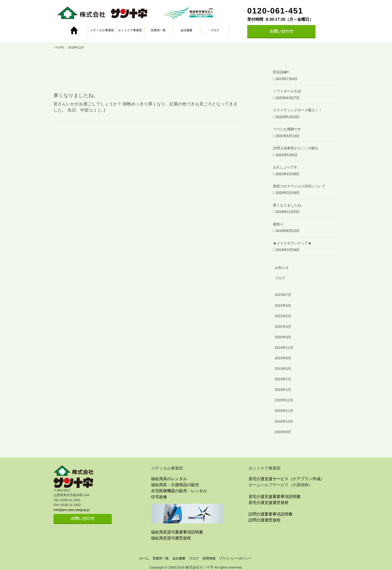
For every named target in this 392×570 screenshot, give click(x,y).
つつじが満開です (287, 129)
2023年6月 (283, 306)
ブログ (215, 30)
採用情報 (209, 558)
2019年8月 (283, 358)
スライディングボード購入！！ (297, 110)
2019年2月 (283, 379)
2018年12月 (284, 400)
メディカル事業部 (102, 30)
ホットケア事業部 (130, 30)
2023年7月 (283, 295)
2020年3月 (283, 337)
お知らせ (282, 267)
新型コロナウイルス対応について (299, 186)
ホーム (144, 558)
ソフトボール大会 (287, 91)
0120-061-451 (275, 11)
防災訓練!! (281, 72)
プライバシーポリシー (235, 558)
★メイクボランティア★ (292, 243)
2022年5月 (283, 316)
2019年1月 (283, 390)
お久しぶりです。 (287, 167)
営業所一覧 (158, 30)
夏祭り (278, 224)
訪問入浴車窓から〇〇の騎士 (296, 148)
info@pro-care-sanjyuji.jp (71, 510)
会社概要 (186, 30)
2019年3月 (283, 369)
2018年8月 (283, 432)
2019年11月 (284, 348)
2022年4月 (283, 327)
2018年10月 (284, 421)
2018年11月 (284, 411)
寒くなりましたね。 (76, 95)
